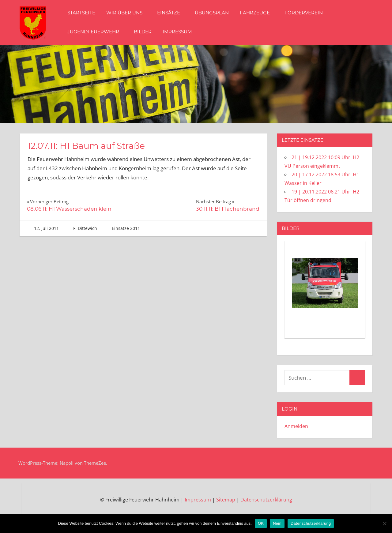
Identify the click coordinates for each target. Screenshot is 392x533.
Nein (277, 523)
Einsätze (172, 13)
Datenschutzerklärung (266, 500)
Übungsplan (212, 13)
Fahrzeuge (258, 13)
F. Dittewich (85, 228)
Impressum (177, 32)
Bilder (143, 32)
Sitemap (226, 500)
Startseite (81, 13)
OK (261, 523)
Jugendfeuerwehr (96, 32)
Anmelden (296, 426)
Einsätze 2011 (126, 228)
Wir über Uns (127, 13)
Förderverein (304, 13)
